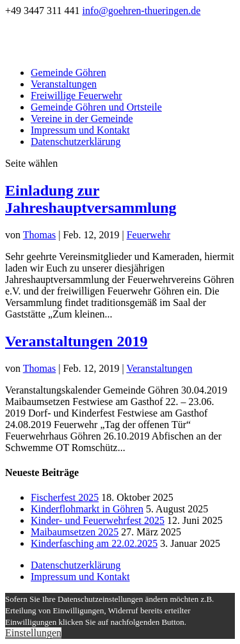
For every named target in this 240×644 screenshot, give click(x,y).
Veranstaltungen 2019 (76, 341)
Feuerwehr (148, 235)
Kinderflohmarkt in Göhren (87, 509)
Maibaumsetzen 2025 (75, 532)
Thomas (40, 235)
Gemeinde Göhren (68, 73)
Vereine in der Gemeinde (82, 119)
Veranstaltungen (64, 84)
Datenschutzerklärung (76, 142)
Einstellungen (33, 633)
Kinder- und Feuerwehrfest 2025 (98, 520)
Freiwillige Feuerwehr (76, 96)
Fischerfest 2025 (65, 497)
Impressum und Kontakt (80, 130)
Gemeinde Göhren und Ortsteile (96, 107)
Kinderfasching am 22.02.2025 (94, 543)
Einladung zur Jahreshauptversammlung (91, 199)
